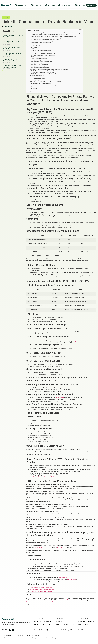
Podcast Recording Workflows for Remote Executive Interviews (13, 42)
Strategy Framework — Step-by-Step (39, 59)
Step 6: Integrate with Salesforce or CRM (41, 68)
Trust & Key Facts (35, 87)
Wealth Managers (82, 627)
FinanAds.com (61, 547)
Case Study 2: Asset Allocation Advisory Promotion (43, 72)
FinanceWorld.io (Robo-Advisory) (43, 621)
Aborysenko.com (80, 342)
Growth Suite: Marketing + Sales (64, 630)
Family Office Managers (84, 624)
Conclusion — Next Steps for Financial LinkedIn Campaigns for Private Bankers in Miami (50, 85)
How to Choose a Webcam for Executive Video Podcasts (12, 60)
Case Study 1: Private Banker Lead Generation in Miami (44, 71)
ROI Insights (36, 57)
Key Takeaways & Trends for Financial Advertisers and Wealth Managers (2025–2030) (50, 35)
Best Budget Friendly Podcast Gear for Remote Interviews (12, 48)
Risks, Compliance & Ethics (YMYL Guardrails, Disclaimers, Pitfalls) (46, 82)
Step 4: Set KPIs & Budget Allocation (40, 65)
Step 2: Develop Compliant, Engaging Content (42, 62)
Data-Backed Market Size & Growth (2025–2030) (41, 50)
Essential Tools (37, 77)
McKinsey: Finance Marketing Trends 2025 (41, 588)
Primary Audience (37, 47)
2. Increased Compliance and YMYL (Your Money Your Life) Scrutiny (47, 41)
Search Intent (36, 49)
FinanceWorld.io (60, 398)
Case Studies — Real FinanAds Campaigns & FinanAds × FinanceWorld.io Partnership (49, 69)
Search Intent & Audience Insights (38, 46)
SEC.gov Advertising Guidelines (42, 477)
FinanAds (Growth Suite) (40, 627)
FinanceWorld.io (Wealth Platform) (43, 624)
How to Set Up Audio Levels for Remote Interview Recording (13, 66)
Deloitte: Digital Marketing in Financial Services (42, 590)
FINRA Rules (54, 477)
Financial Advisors (83, 630)
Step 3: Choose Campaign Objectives (41, 63)
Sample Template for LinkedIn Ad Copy (41, 80)
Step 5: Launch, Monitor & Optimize (40, 66)
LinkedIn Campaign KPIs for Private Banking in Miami (44, 55)
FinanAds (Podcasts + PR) (41, 630)
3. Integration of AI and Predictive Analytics (42, 43)
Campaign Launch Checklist (39, 79)
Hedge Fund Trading (61, 621)
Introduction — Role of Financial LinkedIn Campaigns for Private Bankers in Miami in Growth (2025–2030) (54, 36)
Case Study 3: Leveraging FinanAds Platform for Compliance (45, 74)
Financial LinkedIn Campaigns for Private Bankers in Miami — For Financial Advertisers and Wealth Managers (55, 33)
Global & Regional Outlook (36, 52)
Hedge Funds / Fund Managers (86, 621)
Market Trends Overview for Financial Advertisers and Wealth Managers (47, 38)
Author (33, 92)
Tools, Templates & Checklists (38, 75)
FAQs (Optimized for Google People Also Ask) (41, 83)
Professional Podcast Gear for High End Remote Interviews (12, 54)
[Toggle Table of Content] (80, 31)
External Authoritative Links (37, 90)
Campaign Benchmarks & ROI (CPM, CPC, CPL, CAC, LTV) (43, 54)
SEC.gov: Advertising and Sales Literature (41, 591)
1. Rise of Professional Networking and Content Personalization (46, 40)
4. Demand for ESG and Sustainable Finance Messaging (44, 44)
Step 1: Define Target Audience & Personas (42, 60)
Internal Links (34, 88)
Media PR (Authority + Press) (63, 627)
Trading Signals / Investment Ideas (65, 624)
